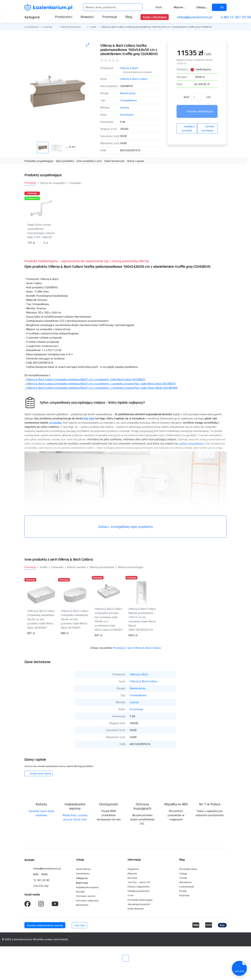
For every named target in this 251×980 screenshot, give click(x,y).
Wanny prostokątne (102, 567)
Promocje (110, 17)
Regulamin (133, 869)
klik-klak (89, 418)
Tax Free (79, 925)
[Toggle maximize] (88, 45)
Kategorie (35, 17)
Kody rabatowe (155, 17)
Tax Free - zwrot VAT (139, 882)
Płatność (132, 873)
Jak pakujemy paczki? (139, 904)
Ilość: (187, 97)
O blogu (183, 873)
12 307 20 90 (41, 880)
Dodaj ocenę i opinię (39, 773)
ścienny (124, 107)
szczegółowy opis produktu (125, 527)
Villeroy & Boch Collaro (134, 79)
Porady (183, 891)
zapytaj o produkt (187, 128)
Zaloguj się (200, 7)
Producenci (64, 17)
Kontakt (158, 7)
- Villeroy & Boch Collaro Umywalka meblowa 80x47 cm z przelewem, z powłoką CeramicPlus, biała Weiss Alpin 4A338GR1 (100, 384)
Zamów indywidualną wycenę (45, 925)
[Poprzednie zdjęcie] (31, 90)
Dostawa (132, 878)
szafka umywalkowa (191, 444)
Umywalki (75, 183)
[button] (55, 27)
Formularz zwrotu (86, 896)
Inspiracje (184, 895)
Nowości (87, 17)
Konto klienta (83, 869)
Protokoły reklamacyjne (140, 900)
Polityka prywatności (139, 891)
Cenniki (183, 878)
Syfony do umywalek (52, 183)
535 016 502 (41, 886)
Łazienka (47, 27)
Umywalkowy (128, 100)
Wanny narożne (77, 567)
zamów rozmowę (207, 128)
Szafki (93, 27)
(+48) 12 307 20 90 (236, 17)
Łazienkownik (187, 887)
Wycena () (178, 7)
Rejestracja (82, 883)
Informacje (134, 860)
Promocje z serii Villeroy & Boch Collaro (137, 648)
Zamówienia (83, 873)
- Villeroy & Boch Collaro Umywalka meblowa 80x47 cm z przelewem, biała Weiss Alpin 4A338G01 (85, 379)
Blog (129, 17)
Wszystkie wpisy (188, 869)
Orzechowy (127, 115)
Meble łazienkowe (71, 27)
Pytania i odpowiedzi (139, 887)
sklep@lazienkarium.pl (195, 17)
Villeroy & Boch (129, 68)
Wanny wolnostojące (131, 567)
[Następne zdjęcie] (85, 90)
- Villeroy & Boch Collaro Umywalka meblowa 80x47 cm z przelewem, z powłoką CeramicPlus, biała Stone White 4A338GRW (101, 388)
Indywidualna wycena (87, 887)
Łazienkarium (32, 27)
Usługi (80, 860)
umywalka (55, 423)
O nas (131, 895)
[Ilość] (198, 97)
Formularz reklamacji (87, 901)
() (219, 7)
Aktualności (185, 882)
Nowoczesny (128, 93)
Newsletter (82, 905)
